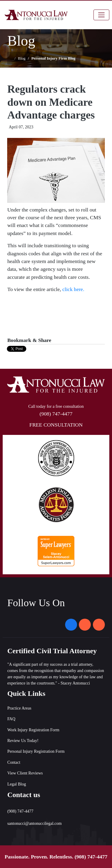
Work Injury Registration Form (33, 730)
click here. (73, 289)
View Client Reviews (25, 773)
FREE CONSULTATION (56, 425)
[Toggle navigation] (101, 15)
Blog (22, 58)
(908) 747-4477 (91, 857)
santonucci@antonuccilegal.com (34, 823)
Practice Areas (19, 708)
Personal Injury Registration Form (36, 751)
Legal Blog (17, 784)
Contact (14, 762)
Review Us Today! (23, 741)
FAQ (11, 719)
